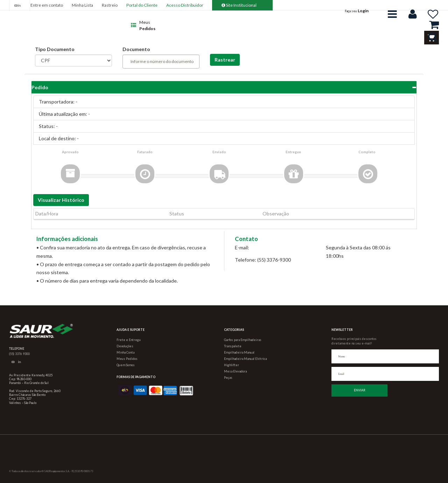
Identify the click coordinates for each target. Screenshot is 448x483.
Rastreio (110, 5)
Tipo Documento (55, 49)
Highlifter (232, 365)
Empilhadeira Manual (239, 352)
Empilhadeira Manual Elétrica (245, 359)
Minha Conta (125, 352)
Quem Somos (126, 365)
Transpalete (233, 346)
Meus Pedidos (127, 359)
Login (363, 11)
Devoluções (125, 346)
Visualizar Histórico (61, 200)
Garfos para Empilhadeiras (243, 340)
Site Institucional (239, 5)
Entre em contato (47, 5)
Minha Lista (82, 5)
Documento (136, 49)
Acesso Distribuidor (185, 5)
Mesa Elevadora (235, 371)
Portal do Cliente (142, 5)
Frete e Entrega (128, 340)
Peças (228, 378)
